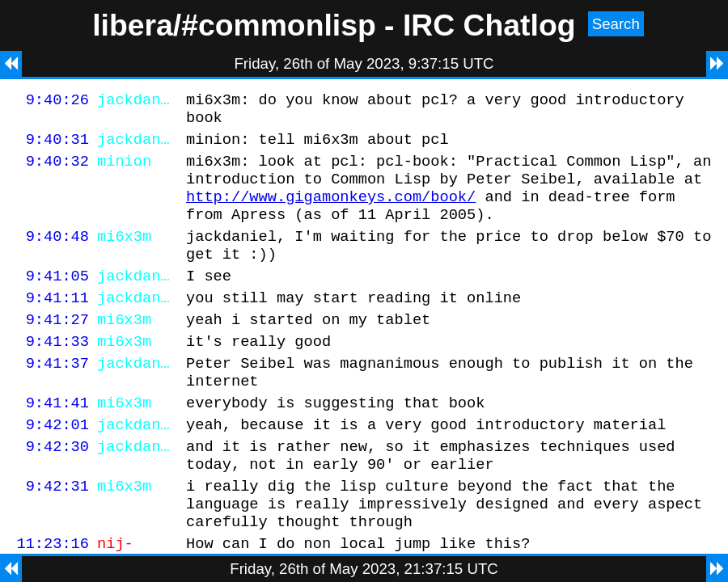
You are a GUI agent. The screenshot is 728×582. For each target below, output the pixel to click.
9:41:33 (57, 372)
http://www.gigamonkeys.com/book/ (331, 211)
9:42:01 (57, 465)
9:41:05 (57, 299)
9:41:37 (57, 396)
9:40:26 (57, 101)
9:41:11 (57, 324)
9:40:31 (57, 146)
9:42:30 (57, 489)
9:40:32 (57, 170)
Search (616, 24)
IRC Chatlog (489, 25)
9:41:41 (57, 441)
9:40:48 (57, 255)
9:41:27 (57, 348)
